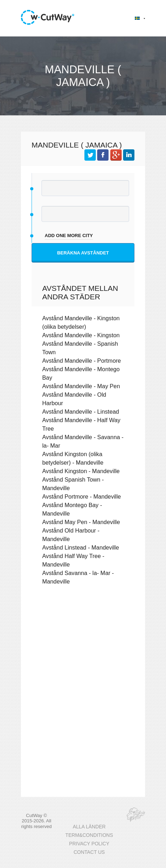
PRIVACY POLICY (89, 844)
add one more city (69, 235)
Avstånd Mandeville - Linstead (81, 412)
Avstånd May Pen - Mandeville (81, 522)
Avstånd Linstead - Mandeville (81, 547)
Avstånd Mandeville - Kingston (81, 335)
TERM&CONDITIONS (89, 835)
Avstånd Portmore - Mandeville (82, 496)
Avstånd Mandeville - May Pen (81, 386)
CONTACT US (89, 852)
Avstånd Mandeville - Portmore (82, 361)
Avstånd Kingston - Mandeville (81, 471)
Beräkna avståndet (83, 253)
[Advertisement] (83, 647)
